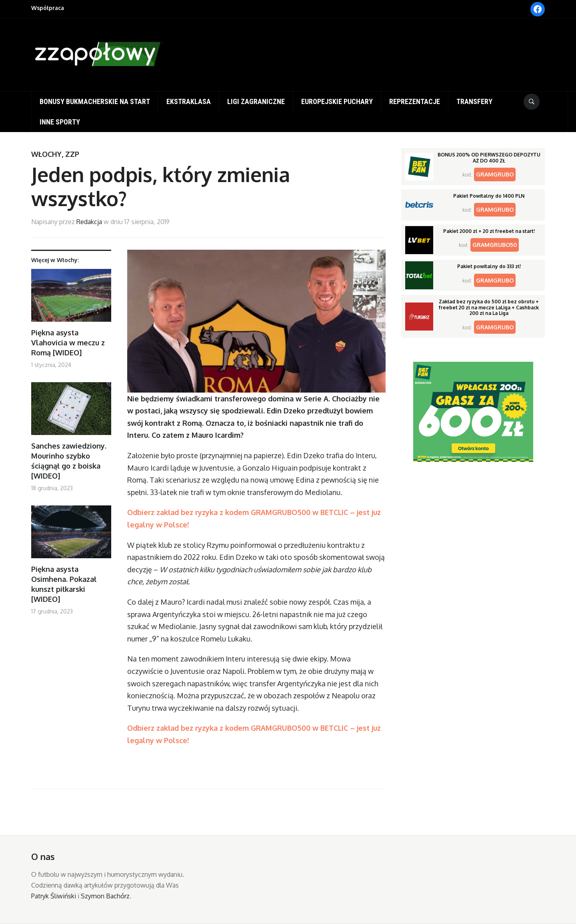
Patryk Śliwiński (54, 896)
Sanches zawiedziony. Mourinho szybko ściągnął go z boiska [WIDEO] (69, 461)
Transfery (474, 101)
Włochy (46, 154)
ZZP (72, 154)
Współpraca (48, 8)
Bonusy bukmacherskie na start (95, 101)
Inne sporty (60, 122)
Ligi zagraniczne (256, 101)
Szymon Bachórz (105, 896)
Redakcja (89, 222)
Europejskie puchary (337, 101)
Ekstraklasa (189, 101)
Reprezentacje (415, 101)
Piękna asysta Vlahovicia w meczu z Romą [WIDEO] (68, 343)
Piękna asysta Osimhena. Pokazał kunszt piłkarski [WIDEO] (64, 584)
